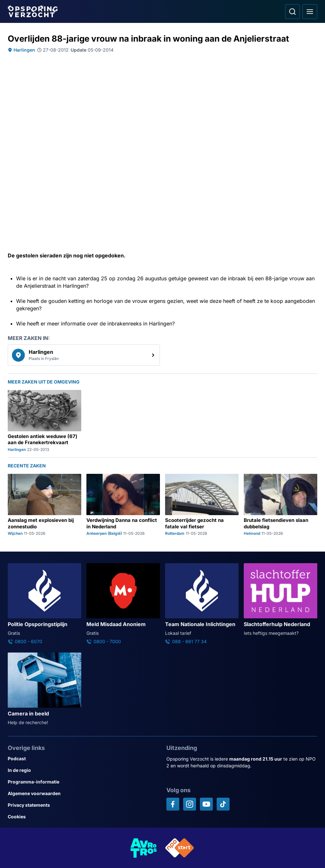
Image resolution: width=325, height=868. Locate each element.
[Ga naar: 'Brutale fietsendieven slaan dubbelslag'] (281, 505)
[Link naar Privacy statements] (83, 805)
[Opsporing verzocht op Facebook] (173, 804)
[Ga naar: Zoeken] (292, 12)
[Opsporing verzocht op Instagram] (190, 804)
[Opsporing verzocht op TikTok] (223, 804)
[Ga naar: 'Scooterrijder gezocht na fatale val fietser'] (202, 505)
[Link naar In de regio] (83, 770)
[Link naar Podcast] (83, 759)
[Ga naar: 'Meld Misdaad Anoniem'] (123, 604)
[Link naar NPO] (180, 848)
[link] (84, 355)
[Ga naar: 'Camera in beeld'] (44, 689)
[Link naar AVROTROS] (144, 848)
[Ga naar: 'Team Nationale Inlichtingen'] (202, 604)
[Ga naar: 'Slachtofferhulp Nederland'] (281, 600)
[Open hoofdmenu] (310, 12)
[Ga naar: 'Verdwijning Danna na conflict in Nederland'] (123, 505)
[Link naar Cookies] (83, 817)
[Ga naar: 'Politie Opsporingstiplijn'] (44, 604)
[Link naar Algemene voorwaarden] (83, 793)
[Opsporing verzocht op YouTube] (206, 804)
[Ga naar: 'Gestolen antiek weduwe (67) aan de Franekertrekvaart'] (44, 421)
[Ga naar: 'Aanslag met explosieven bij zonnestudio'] (44, 505)
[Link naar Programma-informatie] (83, 782)
